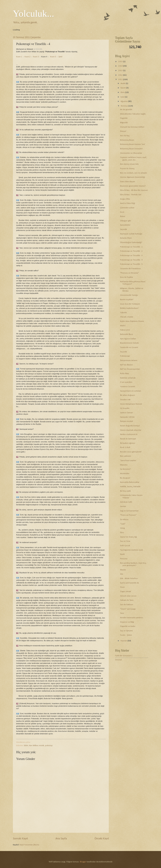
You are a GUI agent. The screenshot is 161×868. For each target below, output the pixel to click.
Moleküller (125, 474)
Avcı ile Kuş (125, 136)
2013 (121, 71)
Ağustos (124, 101)
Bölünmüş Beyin (127, 140)
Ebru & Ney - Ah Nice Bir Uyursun (134, 190)
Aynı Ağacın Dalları (128, 339)
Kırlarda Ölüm (126, 238)
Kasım (123, 88)
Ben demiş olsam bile (129, 164)
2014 (121, 66)
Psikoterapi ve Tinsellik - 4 (131, 260)
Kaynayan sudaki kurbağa (131, 234)
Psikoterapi (125, 356)
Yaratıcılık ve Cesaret (129, 347)
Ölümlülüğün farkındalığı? (131, 242)
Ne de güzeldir (126, 110)
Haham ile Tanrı (127, 600)
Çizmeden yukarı (127, 208)
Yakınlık (123, 313)
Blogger (83, 862)
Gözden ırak (125, 400)
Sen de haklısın (127, 605)
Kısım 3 (36, 57)
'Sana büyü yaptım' (128, 461)
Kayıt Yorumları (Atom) (29, 845)
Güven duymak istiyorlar (131, 430)
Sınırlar (123, 506)
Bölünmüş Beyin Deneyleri (131, 149)
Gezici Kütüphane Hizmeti (131, 404)
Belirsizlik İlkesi (127, 334)
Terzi (122, 613)
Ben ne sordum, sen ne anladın (134, 173)
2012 (121, 75)
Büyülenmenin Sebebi (129, 343)
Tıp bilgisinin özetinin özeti (132, 550)
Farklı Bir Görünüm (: (124, 656)
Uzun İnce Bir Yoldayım (130, 304)
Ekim (123, 92)
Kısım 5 (53, 57)
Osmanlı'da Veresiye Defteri (132, 127)
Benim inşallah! (127, 300)
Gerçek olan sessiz (128, 596)
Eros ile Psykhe (127, 277)
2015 (121, 62)
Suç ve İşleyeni (126, 631)
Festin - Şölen (126, 635)
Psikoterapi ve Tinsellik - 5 (131, 264)
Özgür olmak (126, 592)
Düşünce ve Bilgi (127, 622)
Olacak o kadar (127, 317)
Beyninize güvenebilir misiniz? (133, 186)
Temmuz (124, 106)
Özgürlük (124, 118)
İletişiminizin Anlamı (129, 360)
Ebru (122, 533)
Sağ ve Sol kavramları (129, 511)
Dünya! (123, 131)
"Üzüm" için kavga (128, 609)
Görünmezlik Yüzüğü (129, 295)
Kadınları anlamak (128, 378)
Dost (122, 212)
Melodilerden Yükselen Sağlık (133, 114)
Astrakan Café (126, 502)
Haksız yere (125, 330)
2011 (121, 80)
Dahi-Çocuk (125, 546)
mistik (42, 746)
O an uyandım (126, 382)
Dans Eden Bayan (128, 182)
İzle (122, 574)
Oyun (122, 587)
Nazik (122, 554)
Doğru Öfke (125, 199)
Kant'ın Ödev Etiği (128, 203)
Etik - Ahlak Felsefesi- (129, 578)
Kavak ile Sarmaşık (128, 439)
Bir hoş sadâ (125, 491)
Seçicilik (124, 229)
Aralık (123, 83)
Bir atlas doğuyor (127, 395)
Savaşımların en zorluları (131, 391)
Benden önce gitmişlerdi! (131, 452)
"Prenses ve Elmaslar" (130, 273)
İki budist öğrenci (128, 443)
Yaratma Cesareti (128, 387)
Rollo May (125, 374)
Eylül (123, 97)
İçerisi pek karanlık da (129, 583)
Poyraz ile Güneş (127, 169)
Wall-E (123, 326)
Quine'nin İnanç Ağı (129, 537)
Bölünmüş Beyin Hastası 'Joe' (133, 144)
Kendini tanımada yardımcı (132, 618)
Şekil (60, 57)
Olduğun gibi (125, 221)
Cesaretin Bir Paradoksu (130, 269)
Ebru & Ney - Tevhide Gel (131, 195)
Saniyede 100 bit (127, 417)
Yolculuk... (33, 14)
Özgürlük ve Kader (128, 626)
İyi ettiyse (124, 519)
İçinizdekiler (125, 225)
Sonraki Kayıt (20, 839)
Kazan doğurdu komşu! (130, 426)
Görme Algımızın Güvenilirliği (132, 177)
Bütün (123, 216)
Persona (124, 559)
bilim (26, 746)
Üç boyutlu (125, 408)
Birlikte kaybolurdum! (129, 308)
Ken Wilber (34, 746)
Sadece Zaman (126, 413)
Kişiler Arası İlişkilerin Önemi (132, 321)
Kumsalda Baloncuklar (130, 482)
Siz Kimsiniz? (125, 469)
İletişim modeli (127, 421)
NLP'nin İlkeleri (126, 365)
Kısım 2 (27, 57)
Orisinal (118, 660)
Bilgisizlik (124, 123)
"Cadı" (123, 524)
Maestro (124, 465)
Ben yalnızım (126, 456)
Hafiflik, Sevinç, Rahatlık (130, 487)
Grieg (122, 528)
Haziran (124, 641)
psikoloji (49, 746)
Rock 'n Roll (125, 447)
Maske (123, 570)
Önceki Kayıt (102, 839)
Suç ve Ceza (125, 541)
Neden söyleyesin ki (129, 434)
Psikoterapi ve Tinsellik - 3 (131, 256)
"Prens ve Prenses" (128, 515)
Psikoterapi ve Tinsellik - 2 (131, 251)
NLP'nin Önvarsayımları (130, 369)
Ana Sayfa (61, 839)
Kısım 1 (19, 57)
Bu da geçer (125, 478)
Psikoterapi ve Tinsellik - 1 (131, 247)
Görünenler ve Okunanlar (131, 153)
